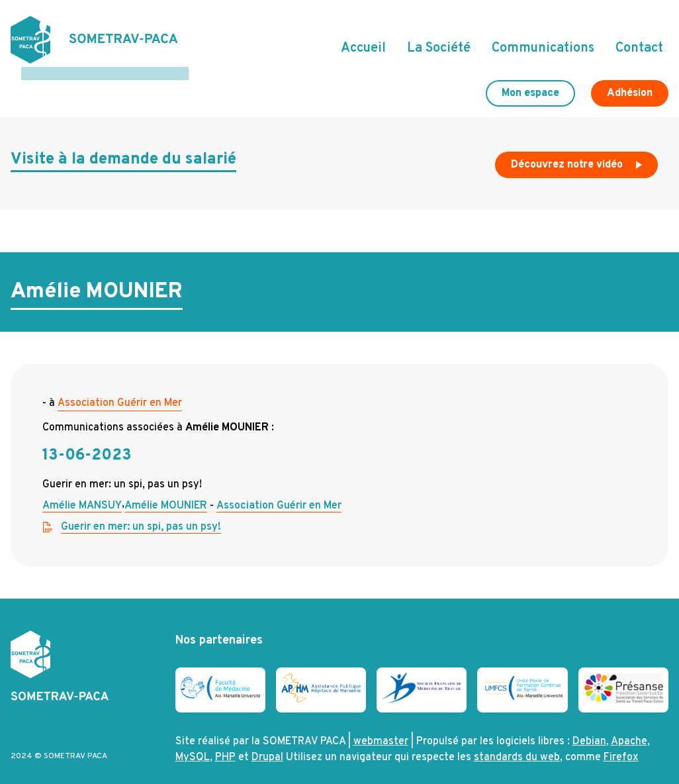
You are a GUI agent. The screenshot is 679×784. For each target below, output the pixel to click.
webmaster (381, 728)
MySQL (193, 744)
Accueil (363, 42)
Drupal (267, 744)
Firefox (621, 744)
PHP (225, 744)
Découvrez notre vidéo (578, 155)
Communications (543, 42)
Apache (629, 728)
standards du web (517, 744)
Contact (639, 42)
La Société (439, 42)
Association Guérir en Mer (120, 390)
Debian (589, 728)
